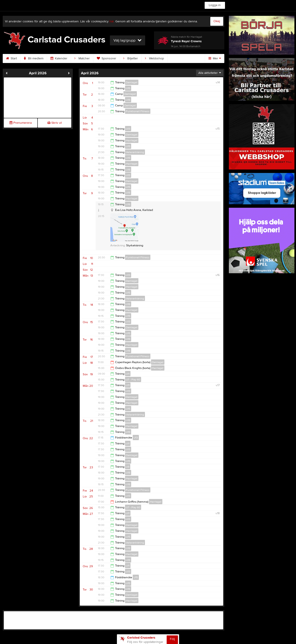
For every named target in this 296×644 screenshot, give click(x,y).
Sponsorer (107, 58)
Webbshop (154, 58)
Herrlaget (132, 140)
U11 (128, 374)
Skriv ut (55, 123)
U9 (128, 467)
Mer (215, 58)
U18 (128, 100)
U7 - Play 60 (133, 380)
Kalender (59, 58)
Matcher (82, 58)
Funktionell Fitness (138, 111)
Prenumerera (21, 123)
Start (12, 58)
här (112, 21)
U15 (128, 88)
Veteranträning (135, 152)
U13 (128, 129)
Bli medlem (34, 58)
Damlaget (132, 82)
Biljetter (131, 58)
